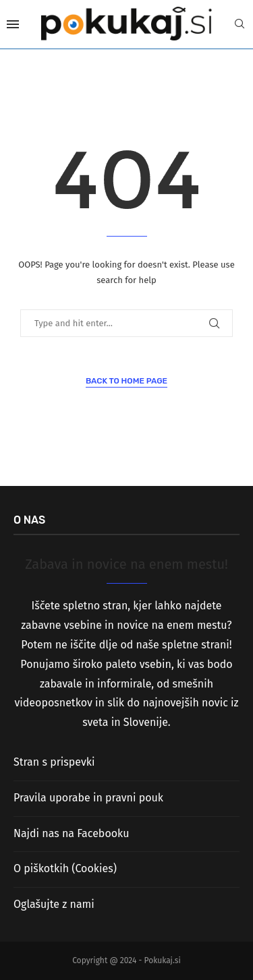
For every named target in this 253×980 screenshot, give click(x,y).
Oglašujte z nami (54, 904)
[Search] (240, 25)
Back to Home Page (126, 381)
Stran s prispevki (54, 762)
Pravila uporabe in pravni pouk (88, 798)
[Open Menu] (13, 24)
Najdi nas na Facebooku (71, 833)
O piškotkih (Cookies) (65, 868)
